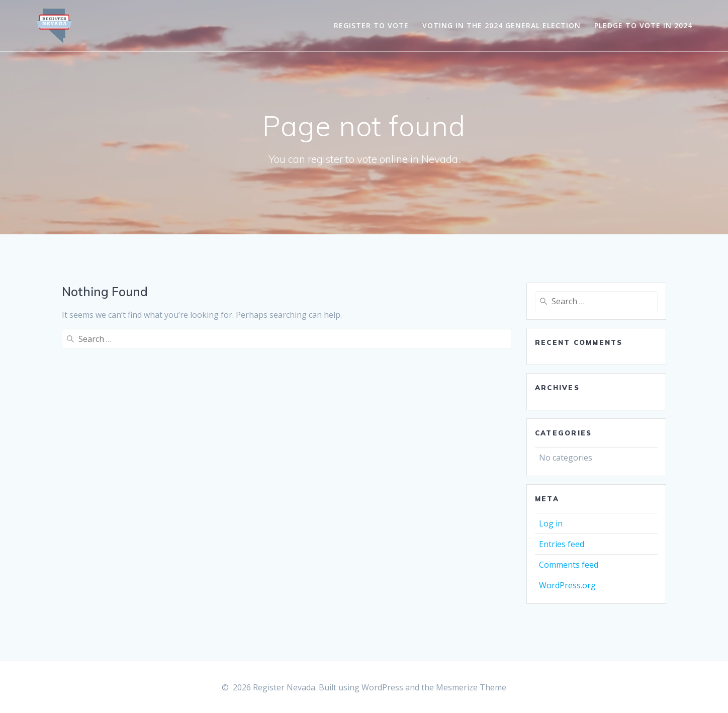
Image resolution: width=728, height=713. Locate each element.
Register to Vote (371, 25)
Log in (551, 523)
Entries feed (562, 544)
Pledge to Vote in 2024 (643, 25)
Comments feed (569, 565)
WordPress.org (567, 585)
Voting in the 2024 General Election (502, 25)
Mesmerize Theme (471, 687)
